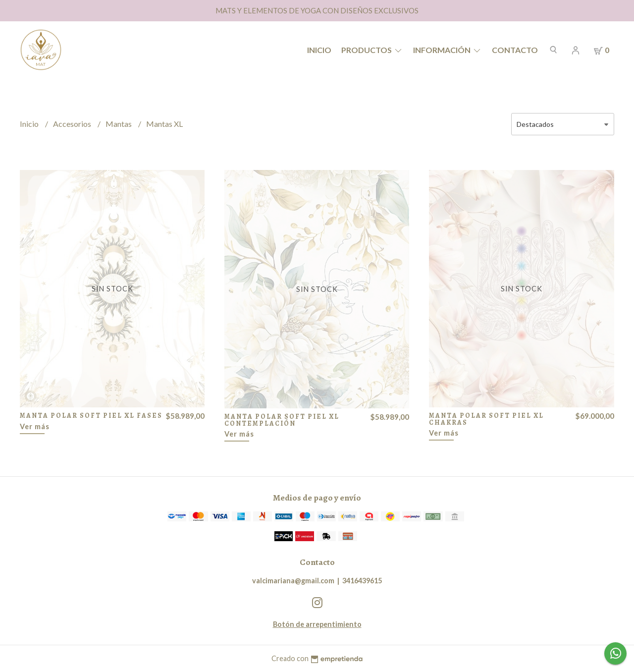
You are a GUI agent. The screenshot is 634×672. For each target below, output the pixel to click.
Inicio (319, 50)
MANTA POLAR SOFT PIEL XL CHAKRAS (486, 419)
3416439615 (362, 581)
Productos (372, 50)
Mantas (119, 124)
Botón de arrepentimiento (317, 624)
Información (448, 50)
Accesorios (73, 124)
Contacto (515, 50)
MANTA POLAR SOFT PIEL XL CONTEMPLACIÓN (282, 420)
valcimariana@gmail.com (293, 581)
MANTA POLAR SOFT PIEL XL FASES (91, 416)
